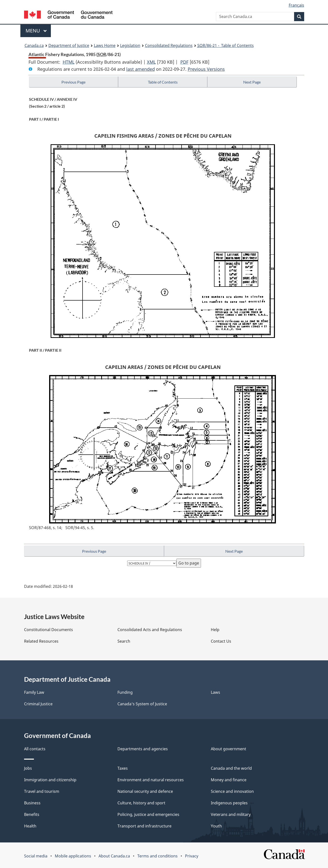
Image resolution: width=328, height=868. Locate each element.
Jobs (28, 768)
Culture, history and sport (141, 803)
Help (215, 630)
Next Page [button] (252, 82)
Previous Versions (206, 69)
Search (124, 641)
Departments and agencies (143, 749)
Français (296, 5)
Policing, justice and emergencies (148, 814)
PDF (184, 62)
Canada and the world (231, 768)
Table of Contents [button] (163, 82)
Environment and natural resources (151, 780)
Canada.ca (34, 45)
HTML (69, 62)
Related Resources (41, 641)
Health (30, 826)
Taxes (123, 768)
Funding (125, 692)
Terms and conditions (157, 856)
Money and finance (229, 780)
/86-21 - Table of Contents (226, 45)
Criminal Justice (38, 704)
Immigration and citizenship (50, 780)
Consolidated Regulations (169, 45)
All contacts (35, 749)
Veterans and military (231, 814)
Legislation (130, 45)
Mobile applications (73, 856)
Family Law (34, 692)
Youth (216, 826)
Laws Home (105, 45)
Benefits (32, 814)
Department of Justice (69, 45)
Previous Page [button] (73, 82)
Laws (215, 692)
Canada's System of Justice (142, 704)
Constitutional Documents (49, 630)
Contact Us (221, 641)
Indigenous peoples (229, 803)
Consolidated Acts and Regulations (150, 630)
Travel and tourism (42, 791)
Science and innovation (232, 791)
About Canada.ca (114, 856)
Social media (36, 856)
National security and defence (145, 791)
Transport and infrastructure (144, 826)
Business (32, 803)
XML (151, 62)
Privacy (192, 856)
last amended (141, 69)
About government (228, 749)
